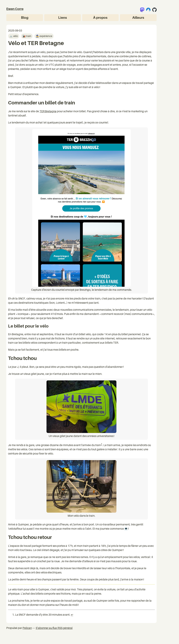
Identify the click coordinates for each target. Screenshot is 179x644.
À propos (100, 17)
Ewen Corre (15, 9)
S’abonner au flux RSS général (54, 628)
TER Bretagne (48, 111)
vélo (15, 36)
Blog (25, 17)
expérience (46, 36)
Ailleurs (138, 17)
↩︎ (72, 615)
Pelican (27, 628)
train (28, 36)
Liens (63, 17)
